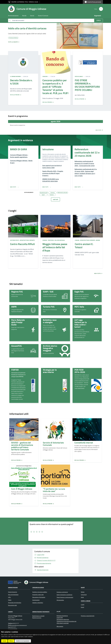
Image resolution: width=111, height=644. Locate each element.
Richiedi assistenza (43, 558)
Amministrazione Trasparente (41, 612)
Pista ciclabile (79, 76)
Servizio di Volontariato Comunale (53, 444)
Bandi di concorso (37, 618)
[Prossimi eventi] (102, 121)
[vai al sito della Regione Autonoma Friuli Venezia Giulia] (24, 2)
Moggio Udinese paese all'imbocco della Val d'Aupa (55, 247)
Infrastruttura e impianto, (88, 240)
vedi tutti (55, 199)
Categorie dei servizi (38, 587)
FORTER (15, 370)
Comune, (45, 240)
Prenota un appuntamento (88, 616)
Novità (83, 587)
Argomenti (98, 16)
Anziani (98, 240)
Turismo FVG (49, 307)
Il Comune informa (15, 76)
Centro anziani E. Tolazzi (84, 246)
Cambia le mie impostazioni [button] (23, 641)
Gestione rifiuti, (15, 240)
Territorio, (51, 240)
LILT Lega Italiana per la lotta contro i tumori (81, 323)
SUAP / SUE (48, 292)
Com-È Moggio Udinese (22, 489)
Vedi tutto (99, 130)
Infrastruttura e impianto (27, 240)
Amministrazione (13, 587)
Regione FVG (17, 292)
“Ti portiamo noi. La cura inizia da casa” (54, 490)
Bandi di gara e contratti (38, 616)
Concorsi (45, 76)
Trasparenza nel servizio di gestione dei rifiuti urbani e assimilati (66, 622)
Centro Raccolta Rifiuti (22, 244)
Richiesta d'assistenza (62, 616)
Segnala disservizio (43, 570)
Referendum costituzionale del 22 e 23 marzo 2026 (87, 152)
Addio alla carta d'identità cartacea (27, 28)
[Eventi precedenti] (9, 121)
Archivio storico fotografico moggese (50, 348)
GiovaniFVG (16, 346)
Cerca (99, 20)
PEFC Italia (79, 307)
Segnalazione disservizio (63, 619)
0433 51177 (46, 560)
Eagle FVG (79, 292)
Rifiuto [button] (11, 641)
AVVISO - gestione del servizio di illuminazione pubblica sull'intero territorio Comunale (22, 446)
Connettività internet (84, 443)
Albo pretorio (60, 626)
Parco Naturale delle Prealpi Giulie (18, 322)
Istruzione (48, 149)
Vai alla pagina (16, 95)
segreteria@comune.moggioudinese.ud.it (19, 625)
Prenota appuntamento (44, 563)
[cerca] (101, 9)
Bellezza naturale (60, 240)
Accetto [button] (4, 641)
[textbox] (55, 532)
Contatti (10, 612)
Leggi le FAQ (41, 555)
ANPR (14, 307)
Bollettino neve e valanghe (50, 321)
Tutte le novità (14, 42)
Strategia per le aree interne (50, 371)
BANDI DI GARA (18, 149)
